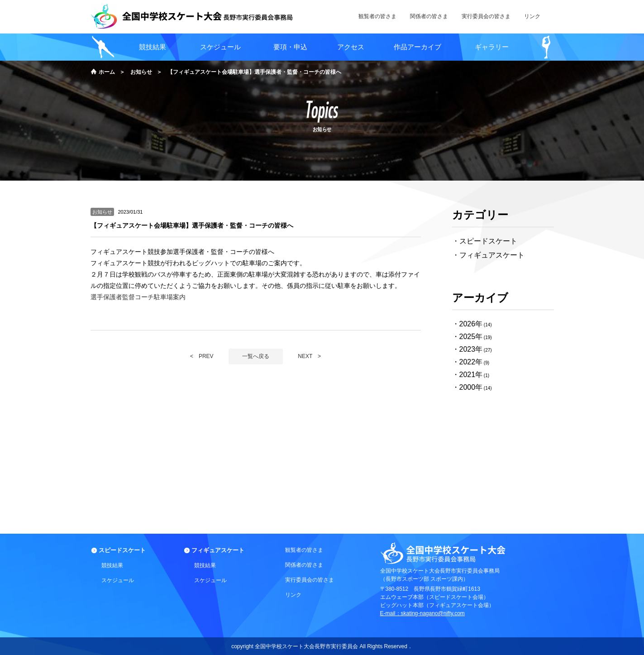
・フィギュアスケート (488, 255)
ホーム (107, 72)
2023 (467, 349)
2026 (467, 324)
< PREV (202, 356)
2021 (467, 375)
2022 (467, 362)
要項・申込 (290, 47)
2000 (467, 387)
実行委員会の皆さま (310, 580)
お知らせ (141, 72)
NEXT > (309, 356)
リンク (293, 595)
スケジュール (220, 47)
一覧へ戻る (256, 356)
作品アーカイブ (417, 47)
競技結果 (153, 47)
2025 (467, 337)
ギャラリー (492, 47)
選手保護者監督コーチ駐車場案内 (138, 297)
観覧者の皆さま (304, 550)
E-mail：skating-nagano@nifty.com (422, 613)
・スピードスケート (485, 241)
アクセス (351, 47)
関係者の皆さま (304, 565)
